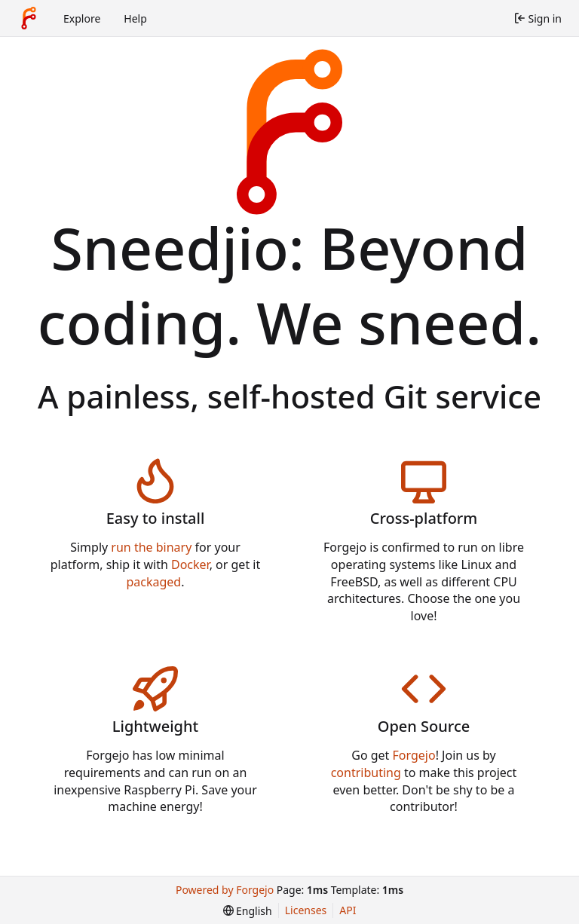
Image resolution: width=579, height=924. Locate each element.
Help (135, 18)
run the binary (151, 547)
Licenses (306, 910)
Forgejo (414, 755)
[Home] (29, 18)
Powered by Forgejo (225, 890)
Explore (82, 18)
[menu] (248, 911)
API (348, 910)
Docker (190, 564)
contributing (366, 773)
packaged (153, 582)
